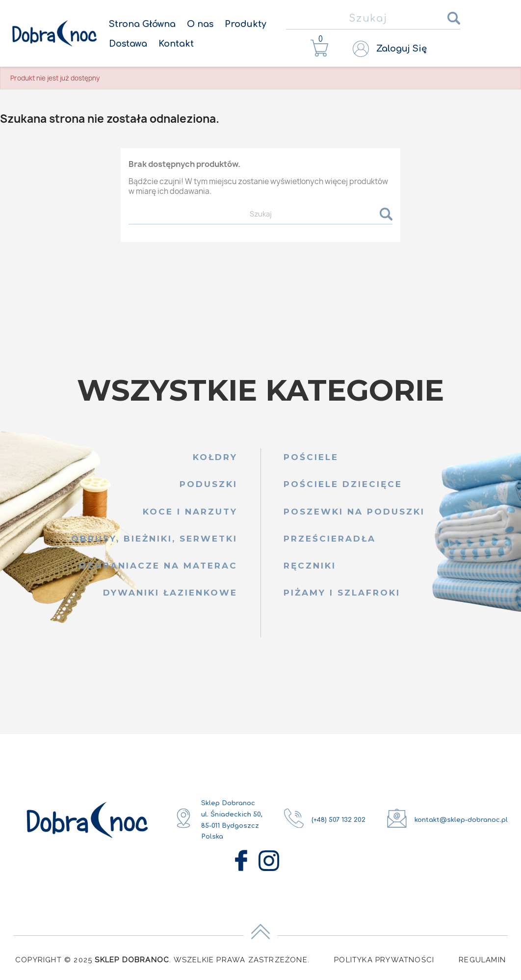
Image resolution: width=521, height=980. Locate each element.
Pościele (311, 457)
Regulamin (482, 960)
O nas (200, 24)
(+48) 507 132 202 (339, 820)
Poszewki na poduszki (354, 512)
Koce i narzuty (190, 512)
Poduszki (208, 484)
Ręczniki (310, 566)
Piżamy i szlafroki (342, 593)
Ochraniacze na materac (158, 566)
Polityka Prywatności (384, 960)
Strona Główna (142, 24)
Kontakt (176, 44)
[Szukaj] (373, 19)
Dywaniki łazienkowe (170, 593)
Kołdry (215, 457)
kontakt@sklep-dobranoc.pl (461, 820)
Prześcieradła (330, 539)
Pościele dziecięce (343, 484)
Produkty (246, 24)
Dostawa (128, 44)
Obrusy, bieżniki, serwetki (154, 539)
